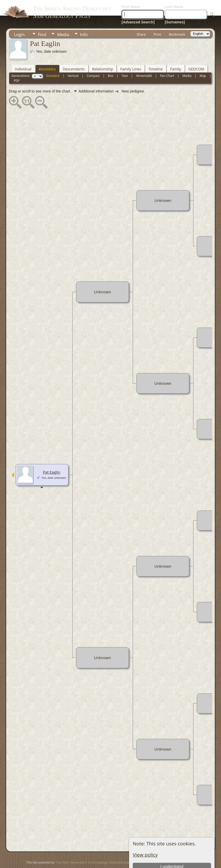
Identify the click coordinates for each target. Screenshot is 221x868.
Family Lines (131, 53)
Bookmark (177, 19)
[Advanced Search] (138, 6)
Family (175, 53)
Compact (93, 60)
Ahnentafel (144, 60)
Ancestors (47, 53)
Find (42, 19)
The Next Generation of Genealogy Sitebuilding (91, 847)
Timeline (156, 53)
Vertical (73, 60)
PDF (17, 65)
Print (157, 19)
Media (63, 19)
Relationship (103, 53)
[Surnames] (175, 6)
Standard (53, 60)
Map (203, 60)
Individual (23, 53)
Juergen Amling (102, 854)
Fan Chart (167, 60)
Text (125, 60)
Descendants (74, 53)
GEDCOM (196, 53)
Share (141, 19)
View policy (145, 839)
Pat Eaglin (52, 456)
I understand (172, 851)
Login (19, 19)
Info (84, 19)
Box (111, 60)
